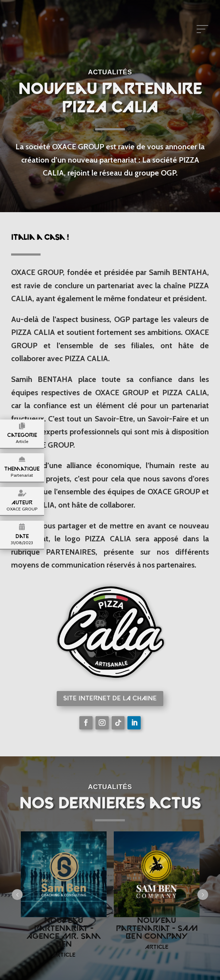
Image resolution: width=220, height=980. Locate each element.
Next (203, 895)
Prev (17, 895)
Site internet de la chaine (110, 699)
